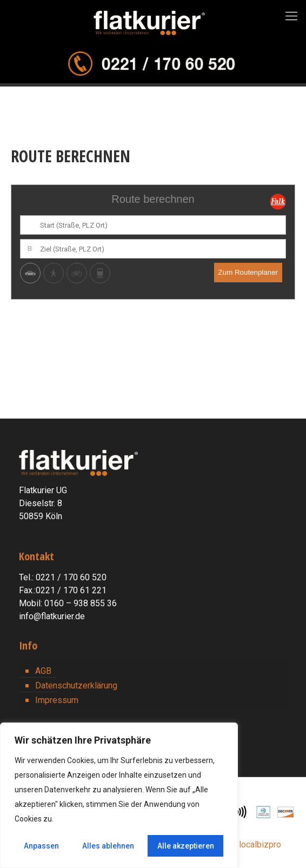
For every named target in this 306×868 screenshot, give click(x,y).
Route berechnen (153, 199)
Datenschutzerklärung (76, 685)
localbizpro (260, 844)
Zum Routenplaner (248, 272)
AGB (43, 671)
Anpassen (41, 846)
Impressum (57, 700)
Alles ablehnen (108, 846)
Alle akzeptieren (186, 846)
